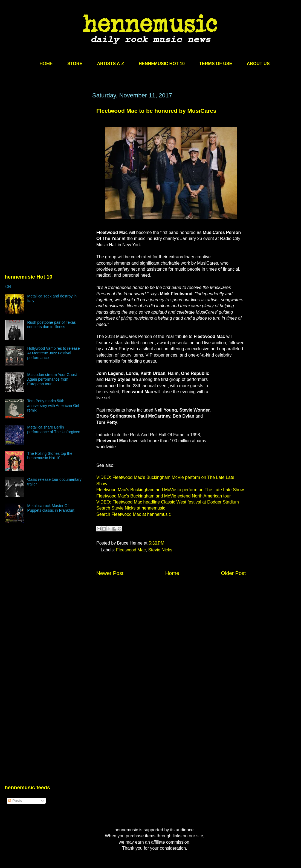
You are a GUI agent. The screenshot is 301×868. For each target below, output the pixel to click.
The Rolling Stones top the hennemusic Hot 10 (50, 456)
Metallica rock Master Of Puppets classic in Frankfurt (51, 508)
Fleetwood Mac (131, 550)
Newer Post (110, 573)
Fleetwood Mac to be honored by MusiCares (156, 111)
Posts (15, 801)
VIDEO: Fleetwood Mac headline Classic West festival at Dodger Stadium (168, 502)
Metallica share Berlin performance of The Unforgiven (54, 429)
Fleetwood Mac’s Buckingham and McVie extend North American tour (163, 496)
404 (8, 287)
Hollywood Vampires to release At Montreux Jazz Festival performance (54, 353)
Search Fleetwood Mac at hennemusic (134, 514)
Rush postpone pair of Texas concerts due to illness (52, 325)
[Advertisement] (46, 144)
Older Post (233, 573)
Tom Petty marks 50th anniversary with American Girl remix (53, 406)
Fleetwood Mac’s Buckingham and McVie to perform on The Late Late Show (170, 490)
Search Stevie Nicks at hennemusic (131, 508)
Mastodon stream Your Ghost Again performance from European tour (52, 379)
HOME (46, 64)
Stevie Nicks (160, 550)
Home (172, 573)
